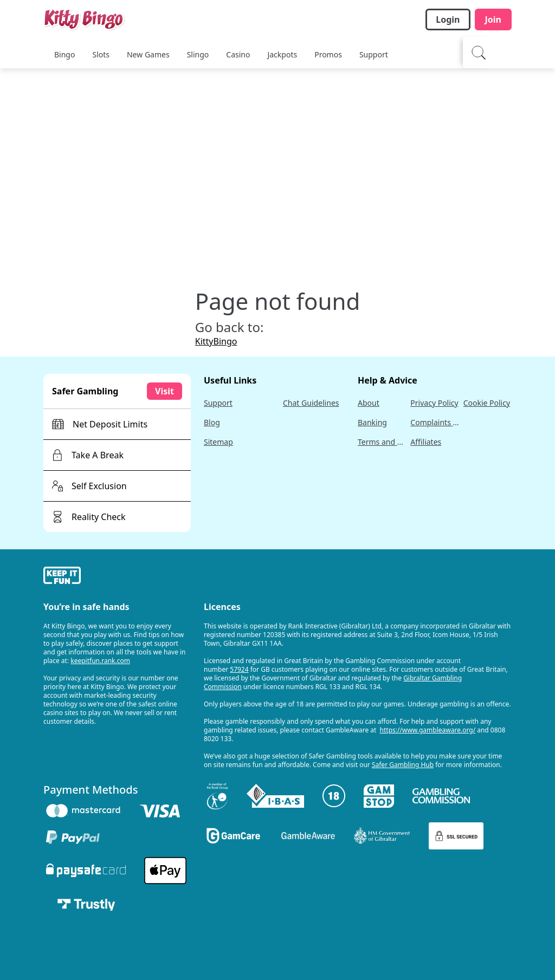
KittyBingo (216, 341)
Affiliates (426, 442)
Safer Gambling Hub (403, 765)
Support (218, 403)
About (369, 403)
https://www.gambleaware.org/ (428, 730)
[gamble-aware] (117, 577)
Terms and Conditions (382, 442)
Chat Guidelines (311, 403)
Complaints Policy (434, 422)
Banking (372, 422)
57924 (239, 669)
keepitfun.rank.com (100, 661)
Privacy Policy (434, 403)
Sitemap (218, 442)
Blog (212, 422)
